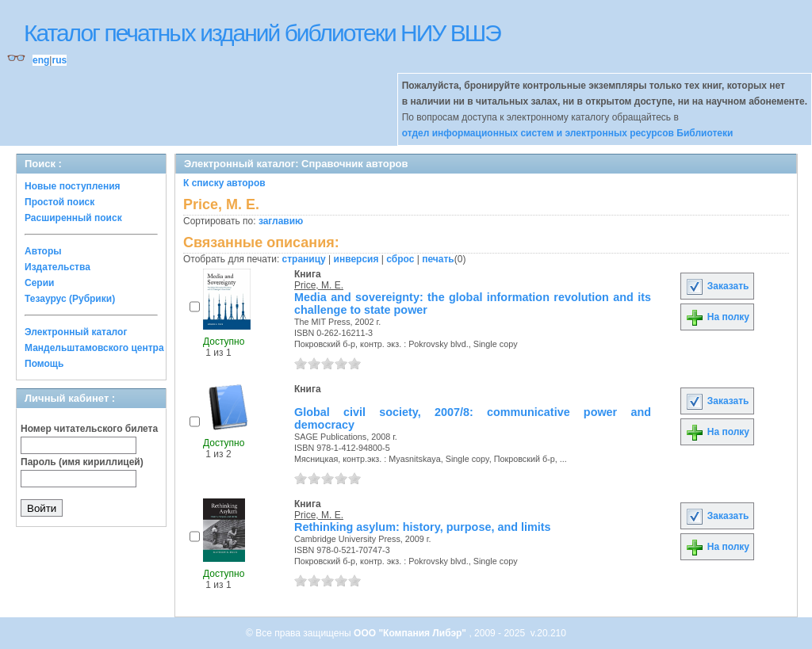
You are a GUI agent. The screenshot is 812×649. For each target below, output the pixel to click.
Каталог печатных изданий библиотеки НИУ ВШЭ (262, 33)
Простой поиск (59, 202)
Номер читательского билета (89, 429)
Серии (39, 283)
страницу (304, 259)
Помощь (44, 364)
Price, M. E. (319, 285)
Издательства (57, 267)
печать (438, 259)
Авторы (43, 251)
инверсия (356, 259)
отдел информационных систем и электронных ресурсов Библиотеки (568, 133)
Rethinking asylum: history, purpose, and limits (423, 527)
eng (41, 60)
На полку (717, 317)
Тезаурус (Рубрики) (70, 299)
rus (59, 60)
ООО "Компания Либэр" (411, 633)
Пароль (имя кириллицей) (82, 462)
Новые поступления (73, 186)
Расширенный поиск (73, 218)
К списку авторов (224, 183)
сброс (400, 259)
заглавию (281, 221)
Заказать (717, 286)
